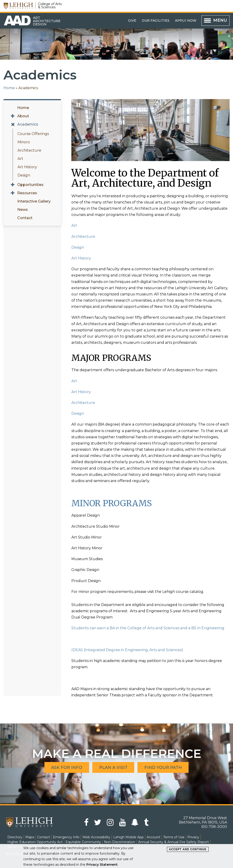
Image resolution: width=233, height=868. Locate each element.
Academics (28, 124)
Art (20, 159)
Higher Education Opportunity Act (35, 842)
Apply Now (186, 21)
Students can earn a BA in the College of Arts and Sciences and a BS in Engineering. (148, 628)
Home (9, 88)
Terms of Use (174, 837)
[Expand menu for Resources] (13, 193)
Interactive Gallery (34, 201)
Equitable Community (83, 842)
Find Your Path (163, 767)
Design (24, 175)
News (23, 210)
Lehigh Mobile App (128, 837)
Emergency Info (66, 837)
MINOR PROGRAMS (112, 503)
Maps (30, 837)
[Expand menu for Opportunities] (13, 185)
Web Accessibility (96, 837)
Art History (27, 167)
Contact (25, 218)
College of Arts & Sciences (50, 6)
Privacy (193, 837)
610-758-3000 (214, 827)
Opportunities (30, 185)
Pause (79, 107)
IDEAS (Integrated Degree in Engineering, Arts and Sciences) (127, 650)
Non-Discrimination (120, 842)
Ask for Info (67, 767)
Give (132, 21)
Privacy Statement (102, 865)
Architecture (29, 150)
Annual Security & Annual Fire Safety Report (173, 842)
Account (153, 837)
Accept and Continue (188, 849)
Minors (24, 142)
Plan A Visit (113, 767)
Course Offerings (33, 134)
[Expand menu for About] (13, 116)
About (23, 116)
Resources (27, 193)
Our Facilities (156, 21)
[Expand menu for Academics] (13, 124)
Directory (15, 837)
